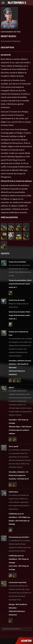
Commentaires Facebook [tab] (11, 629)
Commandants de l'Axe (11, 32)
